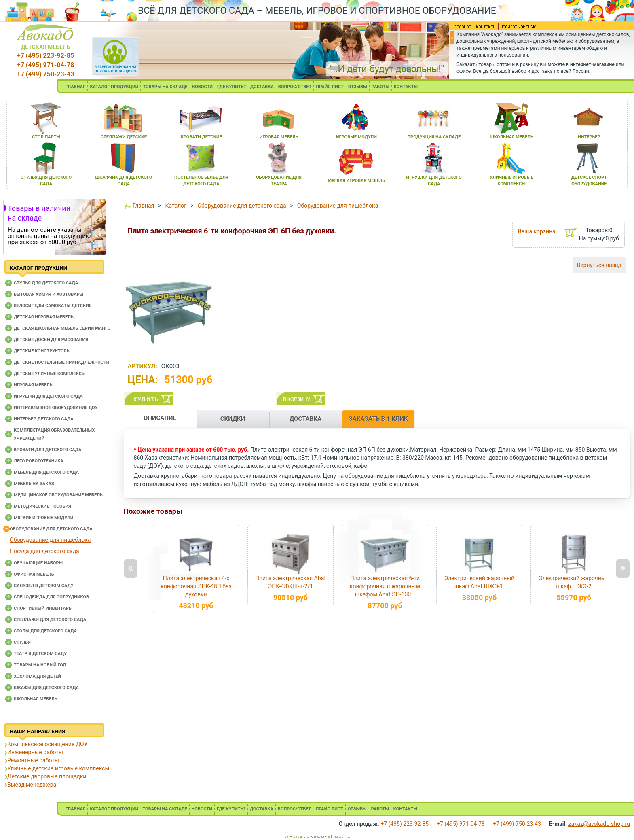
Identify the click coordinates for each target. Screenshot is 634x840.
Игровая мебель (33, 385)
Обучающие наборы (38, 563)
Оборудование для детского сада (51, 529)
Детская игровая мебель (44, 317)
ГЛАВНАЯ (76, 87)
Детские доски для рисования (51, 340)
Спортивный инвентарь (43, 608)
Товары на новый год (40, 665)
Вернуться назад (599, 265)
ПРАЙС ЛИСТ (330, 87)
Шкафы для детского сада (46, 688)
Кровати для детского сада (48, 450)
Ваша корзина (537, 231)
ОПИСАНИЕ (160, 418)
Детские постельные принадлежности (61, 362)
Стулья (22, 642)
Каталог (176, 206)
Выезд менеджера (32, 785)
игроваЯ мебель (279, 137)
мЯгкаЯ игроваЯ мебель (357, 181)
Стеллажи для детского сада (50, 620)
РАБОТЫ (380, 87)
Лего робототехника (39, 461)
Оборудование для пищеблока (50, 540)
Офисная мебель (34, 574)
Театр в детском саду (40, 654)
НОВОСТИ (203, 87)
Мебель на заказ (34, 484)
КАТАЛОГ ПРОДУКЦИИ (114, 87)
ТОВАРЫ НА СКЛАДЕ (165, 87)
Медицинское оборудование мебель (58, 495)
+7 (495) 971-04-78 (45, 65)
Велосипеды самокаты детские (53, 306)
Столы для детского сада (45, 631)
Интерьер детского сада (44, 419)
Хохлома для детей (37, 676)
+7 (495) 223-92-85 (45, 56)
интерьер (589, 137)
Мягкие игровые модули (43, 518)
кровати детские (201, 137)
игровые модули (356, 137)
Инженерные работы (35, 752)
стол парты (46, 137)
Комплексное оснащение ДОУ (47, 744)
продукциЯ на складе (434, 137)
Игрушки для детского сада (48, 396)
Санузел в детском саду (44, 586)
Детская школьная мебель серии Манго (62, 328)
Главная (143, 206)
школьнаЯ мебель (511, 137)
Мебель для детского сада (46, 472)
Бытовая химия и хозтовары (49, 294)
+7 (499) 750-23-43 (45, 74)
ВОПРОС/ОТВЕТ (295, 87)
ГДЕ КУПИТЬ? (231, 87)
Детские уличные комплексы (50, 374)
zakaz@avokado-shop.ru (599, 824)
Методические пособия (42, 506)
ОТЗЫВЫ (358, 87)
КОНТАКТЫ (406, 87)
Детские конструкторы (42, 351)
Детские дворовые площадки (47, 776)
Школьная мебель (36, 699)
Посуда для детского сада (44, 551)
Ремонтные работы (33, 760)
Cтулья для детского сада (46, 283)
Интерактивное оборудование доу (56, 408)
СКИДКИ (233, 419)
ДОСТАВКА (262, 87)
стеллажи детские (124, 137)
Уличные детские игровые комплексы (58, 768)
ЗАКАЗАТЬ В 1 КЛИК (378, 419)
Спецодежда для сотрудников (51, 597)
